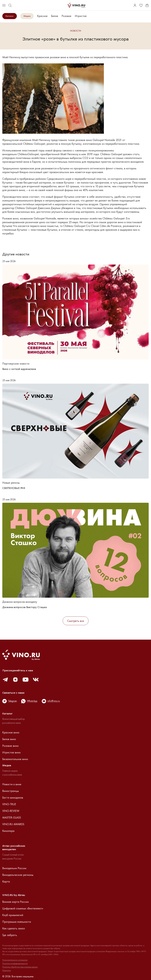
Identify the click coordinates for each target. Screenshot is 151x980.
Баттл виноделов (13, 798)
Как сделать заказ (14, 928)
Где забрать (10, 935)
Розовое (67, 16)
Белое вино (9, 739)
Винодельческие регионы (18, 875)
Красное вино (11, 732)
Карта (6, 881)
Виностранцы (11, 791)
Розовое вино (10, 746)
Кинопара (8, 831)
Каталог (10, 16)
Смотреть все (76, 621)
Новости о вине (12, 784)
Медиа (27, 16)
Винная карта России (16, 902)
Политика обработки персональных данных (20, 967)
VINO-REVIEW (11, 811)
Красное (42, 16)
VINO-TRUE (9, 804)
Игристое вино (11, 752)
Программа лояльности (17, 922)
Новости (75, 31)
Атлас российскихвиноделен (14, 848)
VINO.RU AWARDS (13, 824)
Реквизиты (7, 970)
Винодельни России (14, 868)
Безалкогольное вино (15, 759)
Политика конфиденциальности (15, 964)
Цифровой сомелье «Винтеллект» (23, 908)
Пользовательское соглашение (15, 960)
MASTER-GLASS (12, 817)
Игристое (81, 16)
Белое (55, 16)
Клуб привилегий (13, 915)
